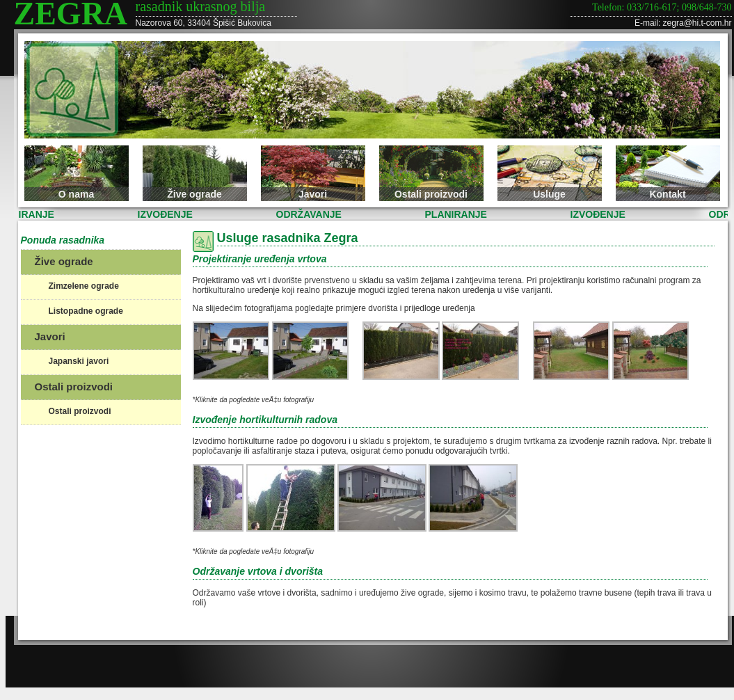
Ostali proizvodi (431, 194)
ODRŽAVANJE (312, 214)
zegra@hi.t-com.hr (697, 23)
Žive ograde (194, 194)
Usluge (549, 194)
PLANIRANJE (459, 214)
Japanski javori (79, 361)
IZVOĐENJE (168, 214)
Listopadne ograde (86, 311)
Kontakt (667, 194)
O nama (76, 194)
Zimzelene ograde (84, 286)
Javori (313, 194)
